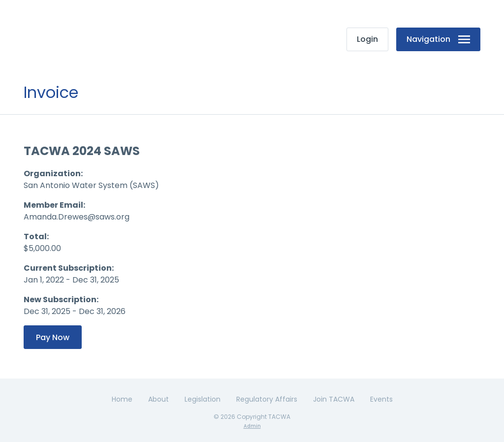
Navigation (438, 39)
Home (122, 399)
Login (367, 39)
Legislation (203, 399)
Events (381, 399)
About (158, 399)
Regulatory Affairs (267, 399)
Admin (252, 426)
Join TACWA (334, 399)
